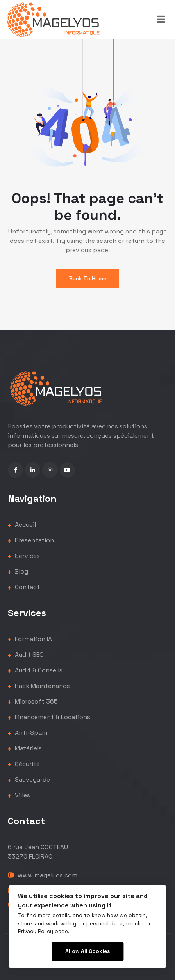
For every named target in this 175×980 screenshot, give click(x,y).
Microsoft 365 (33, 701)
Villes (19, 795)
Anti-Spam (28, 733)
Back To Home (88, 278)
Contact (24, 587)
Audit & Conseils (35, 670)
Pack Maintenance (39, 686)
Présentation (31, 540)
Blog (18, 571)
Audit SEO (26, 655)
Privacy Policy (36, 931)
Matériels (25, 748)
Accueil (22, 525)
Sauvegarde (29, 780)
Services (24, 556)
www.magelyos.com (43, 875)
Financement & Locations (49, 717)
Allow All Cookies (87, 951)
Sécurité (24, 764)
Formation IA (30, 639)
